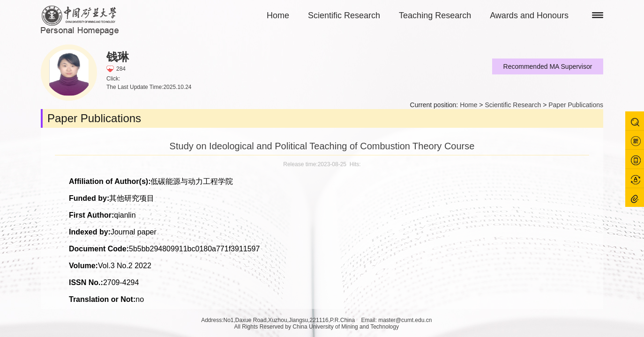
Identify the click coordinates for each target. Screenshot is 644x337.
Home (278, 15)
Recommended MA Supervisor (548, 66)
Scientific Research (344, 15)
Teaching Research (435, 15)
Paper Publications (576, 105)
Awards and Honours (529, 15)
